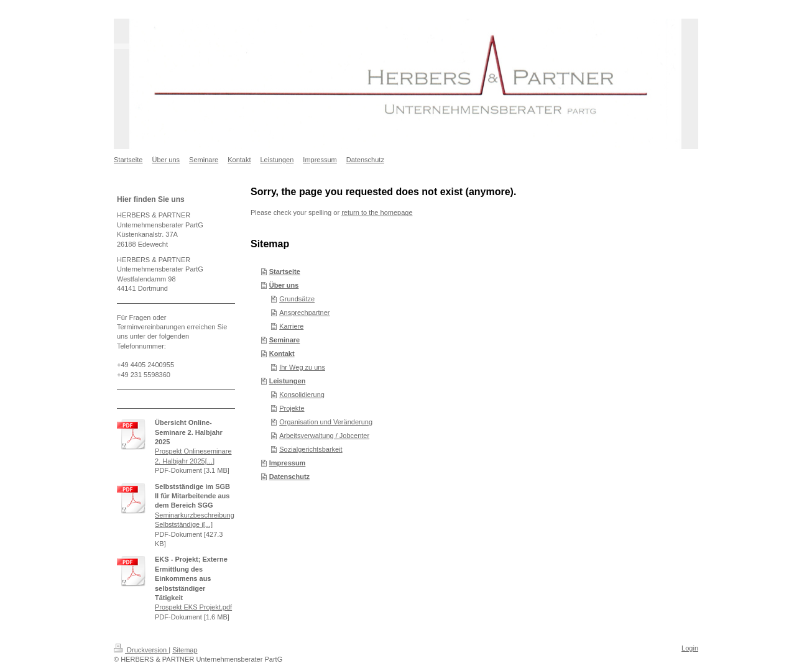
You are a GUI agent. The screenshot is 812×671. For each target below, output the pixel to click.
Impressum (288, 463)
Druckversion (141, 650)
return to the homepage (377, 212)
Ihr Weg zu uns (302, 367)
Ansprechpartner (304, 313)
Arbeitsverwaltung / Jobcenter (324, 436)
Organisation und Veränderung (326, 422)
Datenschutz (289, 477)
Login (690, 648)
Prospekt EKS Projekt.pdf (193, 607)
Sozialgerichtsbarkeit (311, 449)
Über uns (284, 285)
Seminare (285, 340)
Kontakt (282, 354)
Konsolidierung (302, 395)
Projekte (292, 408)
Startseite (285, 272)
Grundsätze (297, 299)
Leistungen (288, 381)
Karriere (291, 326)
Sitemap (185, 650)
